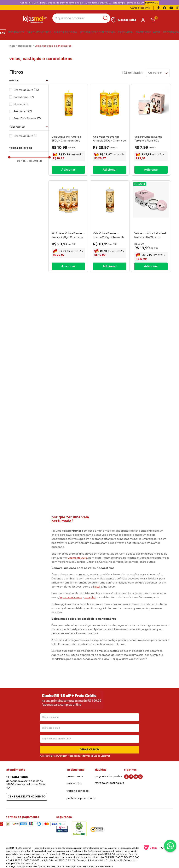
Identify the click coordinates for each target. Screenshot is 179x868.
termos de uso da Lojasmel (96, 756)
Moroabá (21, 102)
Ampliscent (23, 109)
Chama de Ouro (26, 87)
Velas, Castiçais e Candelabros (53, 43)
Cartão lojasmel (140, 8)
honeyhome (24, 95)
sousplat (90, 595)
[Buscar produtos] (102, 17)
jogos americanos (71, 595)
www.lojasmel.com (36, 854)
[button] (29, 78)
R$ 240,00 (34, 158)
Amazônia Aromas (27, 116)
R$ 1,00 (22, 158)
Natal (97, 584)
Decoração (25, 43)
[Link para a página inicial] (12, 43)
